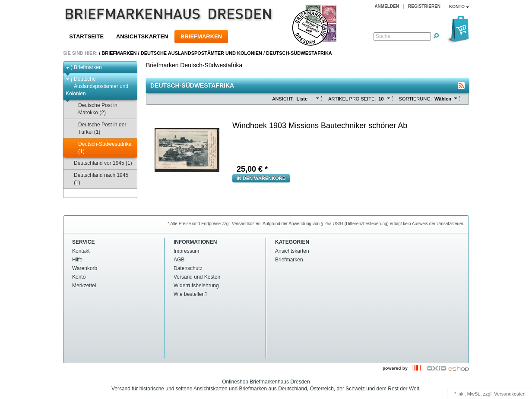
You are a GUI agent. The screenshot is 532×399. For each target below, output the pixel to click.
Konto (79, 277)
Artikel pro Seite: (352, 99)
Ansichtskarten (142, 36)
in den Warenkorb (261, 178)
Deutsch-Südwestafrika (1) (101, 148)
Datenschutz (188, 268)
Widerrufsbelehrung (196, 286)
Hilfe (77, 260)
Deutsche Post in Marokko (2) (94, 109)
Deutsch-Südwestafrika (299, 53)
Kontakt (81, 251)
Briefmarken (201, 36)
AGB (179, 260)
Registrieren (424, 6)
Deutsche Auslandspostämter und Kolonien (201, 53)
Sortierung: (415, 99)
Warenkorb (85, 268)
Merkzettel (84, 286)
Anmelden (387, 6)
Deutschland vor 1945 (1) (99, 163)
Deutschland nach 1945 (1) (97, 179)
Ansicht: (283, 99)
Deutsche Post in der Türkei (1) (98, 128)
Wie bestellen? (191, 294)
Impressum (186, 251)
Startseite (86, 36)
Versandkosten (510, 394)
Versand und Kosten (197, 277)
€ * (252, 169)
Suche (383, 36)
